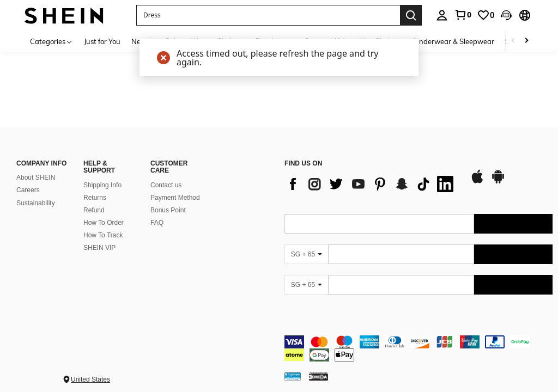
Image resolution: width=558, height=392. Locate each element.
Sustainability (36, 194)
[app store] (477, 173)
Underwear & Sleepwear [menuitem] (454, 41)
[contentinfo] (418, 340)
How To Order (104, 215)
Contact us (166, 177)
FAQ (157, 215)
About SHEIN (36, 169)
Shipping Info (102, 177)
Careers (28, 182)
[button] (268, 15)
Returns (95, 189)
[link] (463, 15)
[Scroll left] (513, 41)
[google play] (498, 173)
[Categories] (51, 41)
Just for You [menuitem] (102, 41)
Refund (94, 202)
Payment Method (175, 189)
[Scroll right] (526, 41)
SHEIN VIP (99, 240)
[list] (372, 176)
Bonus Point (168, 202)
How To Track (103, 227)
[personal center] (442, 15)
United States (90, 371)
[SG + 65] (306, 246)
